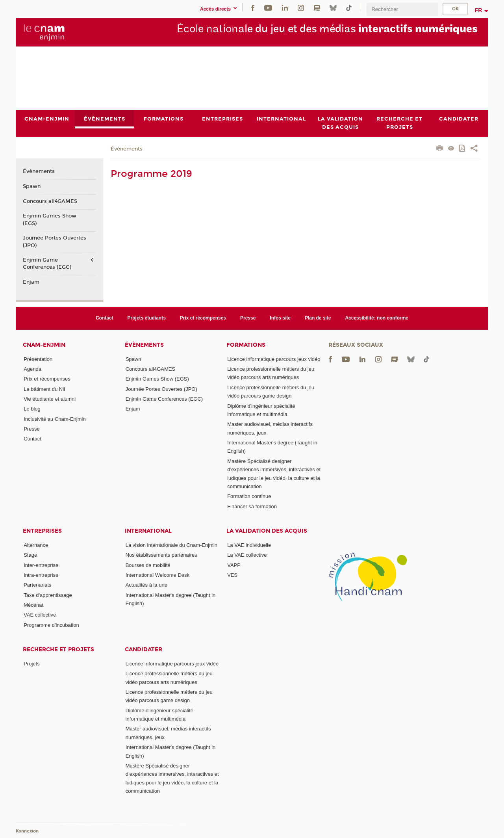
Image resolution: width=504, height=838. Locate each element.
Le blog (32, 409)
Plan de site (318, 318)
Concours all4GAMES (50, 201)
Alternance (36, 545)
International (148, 531)
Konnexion (27, 831)
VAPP (234, 565)
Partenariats (37, 585)
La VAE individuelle (249, 545)
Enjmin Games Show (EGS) (50, 220)
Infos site (280, 318)
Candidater (144, 649)
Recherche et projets (58, 649)
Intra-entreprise (41, 575)
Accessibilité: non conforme (377, 318)
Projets (31, 664)
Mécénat (33, 605)
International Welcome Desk (157, 575)
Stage (30, 555)
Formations (246, 345)
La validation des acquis (267, 531)
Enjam (31, 282)
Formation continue (249, 496)
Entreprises (42, 531)
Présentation (38, 359)
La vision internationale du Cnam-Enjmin (171, 545)
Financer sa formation (252, 506)
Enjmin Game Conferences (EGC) (47, 264)
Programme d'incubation (51, 625)
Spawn (32, 186)
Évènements (127, 149)
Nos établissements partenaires (161, 555)
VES (232, 575)
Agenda (32, 369)
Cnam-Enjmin (44, 345)
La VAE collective (247, 555)
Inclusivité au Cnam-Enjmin (55, 419)
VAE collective (40, 615)
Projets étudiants (147, 318)
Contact (105, 318)
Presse (248, 318)
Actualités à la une (146, 585)
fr (479, 10)
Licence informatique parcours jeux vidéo (274, 359)
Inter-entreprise (41, 565)
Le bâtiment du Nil (44, 389)
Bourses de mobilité (148, 565)
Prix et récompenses (203, 318)
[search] (402, 9)
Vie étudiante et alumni (50, 399)
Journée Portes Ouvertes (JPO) (55, 242)
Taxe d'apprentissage (48, 595)
